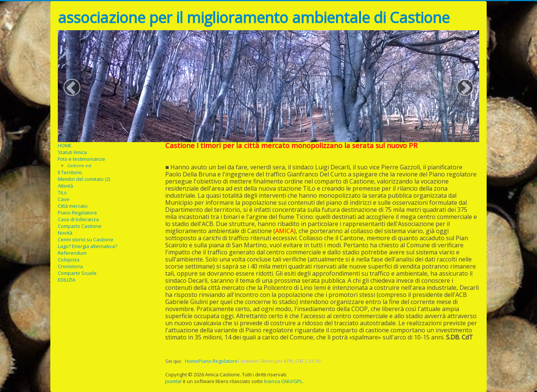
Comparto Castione (80, 226)
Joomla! (173, 381)
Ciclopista (69, 260)
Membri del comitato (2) (84, 179)
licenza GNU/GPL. (284, 381)
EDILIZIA (67, 280)
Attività (65, 186)
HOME (65, 145)
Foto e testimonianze (81, 159)
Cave (64, 199)
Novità (65, 233)
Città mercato (73, 206)
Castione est (79, 165)
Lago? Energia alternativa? (87, 246)
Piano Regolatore (77, 213)
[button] (72, 87)
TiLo (62, 192)
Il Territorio (70, 172)
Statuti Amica (72, 152)
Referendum (72, 253)
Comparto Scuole (77, 273)
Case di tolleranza (78, 219)
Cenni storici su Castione (86, 239)
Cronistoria (70, 266)
